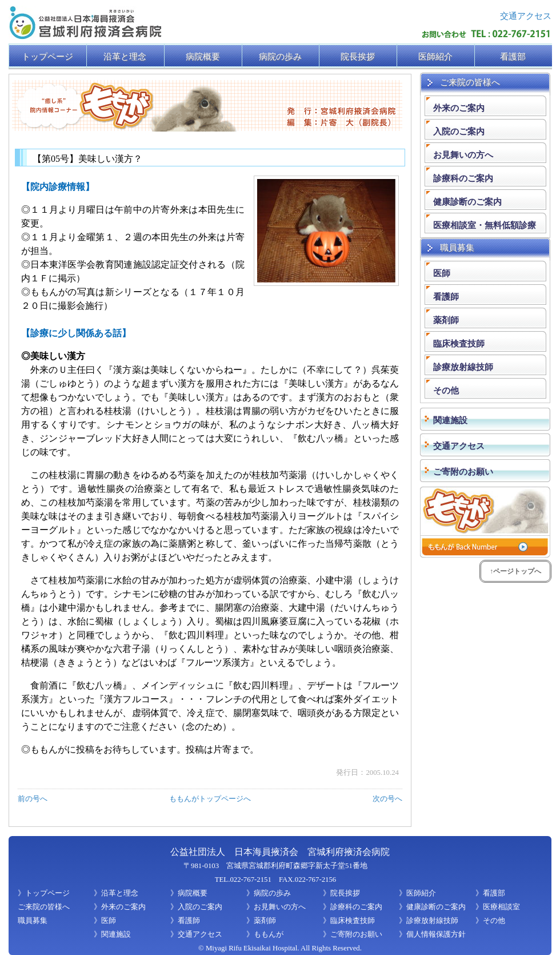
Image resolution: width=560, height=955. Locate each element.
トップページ (47, 893)
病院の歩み (272, 893)
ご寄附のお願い (356, 934)
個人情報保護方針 (436, 934)
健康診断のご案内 (467, 202)
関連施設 (116, 934)
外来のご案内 (459, 108)
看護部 (494, 893)
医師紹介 (421, 893)
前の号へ (33, 799)
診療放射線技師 (463, 367)
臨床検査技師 (459, 343)
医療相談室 (501, 907)
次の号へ (387, 799)
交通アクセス (526, 16)
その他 (446, 390)
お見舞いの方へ (463, 155)
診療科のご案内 (463, 178)
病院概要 (193, 893)
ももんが (269, 934)
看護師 (446, 297)
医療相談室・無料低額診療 (485, 225)
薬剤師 (446, 320)
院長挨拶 (345, 893)
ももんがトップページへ (210, 799)
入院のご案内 (459, 131)
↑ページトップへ (515, 571)
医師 (442, 273)
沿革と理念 (120, 893)
